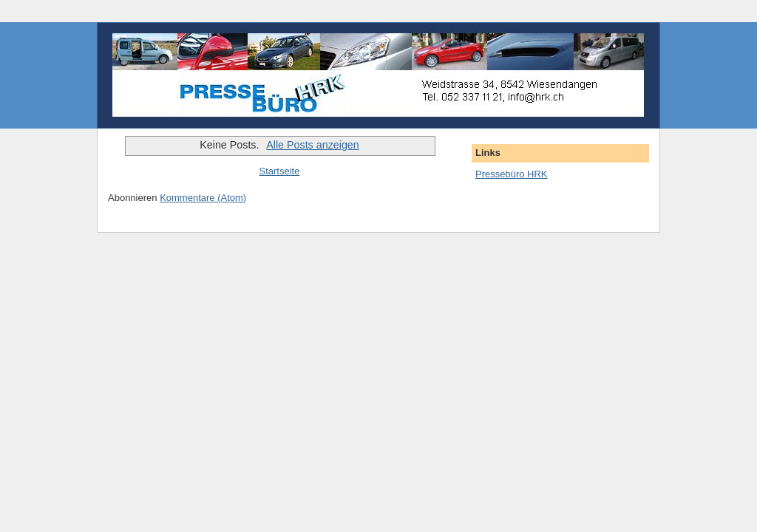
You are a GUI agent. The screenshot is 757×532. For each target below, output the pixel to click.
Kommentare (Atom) (203, 198)
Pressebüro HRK (512, 174)
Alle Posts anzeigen (313, 145)
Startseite (280, 171)
